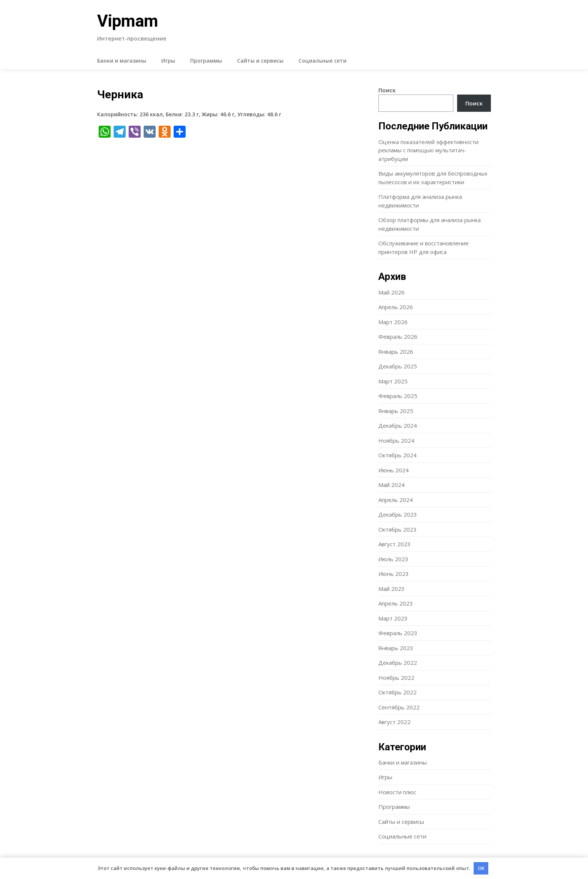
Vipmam (128, 21)
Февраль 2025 (398, 396)
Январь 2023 (396, 648)
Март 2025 (393, 381)
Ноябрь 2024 (396, 440)
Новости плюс (397, 792)
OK (481, 868)
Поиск (387, 90)
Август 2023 (394, 544)
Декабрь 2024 (398, 425)
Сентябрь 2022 (399, 707)
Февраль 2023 (398, 633)
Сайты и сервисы (260, 61)
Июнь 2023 (394, 574)
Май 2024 (391, 485)
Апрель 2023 (396, 603)
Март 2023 (393, 618)
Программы (206, 61)
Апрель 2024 (396, 500)
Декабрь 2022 (398, 663)
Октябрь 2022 (397, 692)
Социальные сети (322, 61)
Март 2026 (393, 322)
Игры (168, 61)
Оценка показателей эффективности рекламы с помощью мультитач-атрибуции (428, 150)
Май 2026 (391, 292)
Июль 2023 (393, 559)
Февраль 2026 (398, 337)
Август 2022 (394, 722)
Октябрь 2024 (397, 455)
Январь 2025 (396, 411)
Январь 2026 (396, 352)
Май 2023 (391, 589)
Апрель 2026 (396, 307)
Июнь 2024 (394, 470)
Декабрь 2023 (398, 514)
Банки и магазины (122, 61)
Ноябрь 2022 (396, 678)
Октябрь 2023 (397, 529)
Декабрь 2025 (398, 366)
